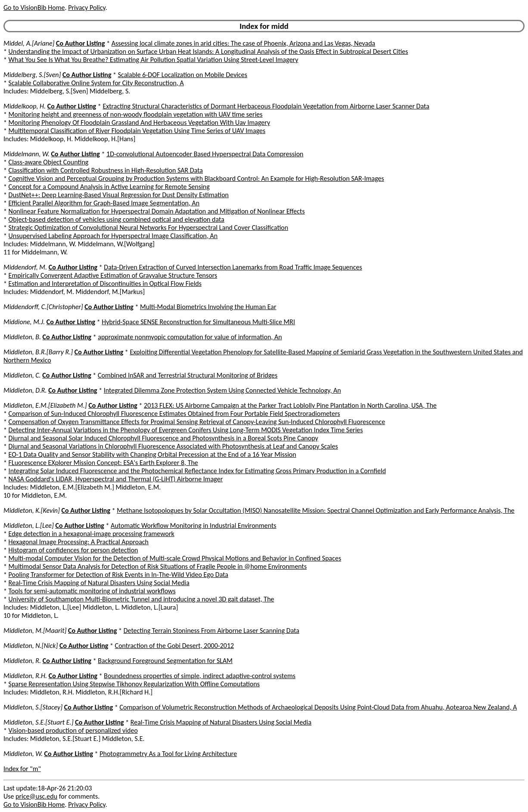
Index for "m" (22, 769)
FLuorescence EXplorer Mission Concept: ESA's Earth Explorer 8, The (103, 463)
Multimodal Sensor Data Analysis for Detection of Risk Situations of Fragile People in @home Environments (158, 566)
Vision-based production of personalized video (73, 730)
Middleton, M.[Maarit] (35, 631)
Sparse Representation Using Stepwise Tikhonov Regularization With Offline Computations (134, 684)
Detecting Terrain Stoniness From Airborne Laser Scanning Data (211, 631)
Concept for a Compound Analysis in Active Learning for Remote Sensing (109, 187)
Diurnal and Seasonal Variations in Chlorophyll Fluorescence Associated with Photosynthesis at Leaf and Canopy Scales (173, 446)
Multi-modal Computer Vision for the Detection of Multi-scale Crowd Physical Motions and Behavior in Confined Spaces (175, 558)
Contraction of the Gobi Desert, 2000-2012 (175, 646)
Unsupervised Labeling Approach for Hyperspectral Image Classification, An (113, 236)
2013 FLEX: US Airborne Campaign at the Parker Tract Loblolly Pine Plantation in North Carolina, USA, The (290, 405)
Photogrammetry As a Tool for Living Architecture (168, 754)
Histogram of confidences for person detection (73, 550)
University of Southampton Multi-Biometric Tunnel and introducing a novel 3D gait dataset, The (141, 599)
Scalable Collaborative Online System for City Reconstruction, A (96, 83)
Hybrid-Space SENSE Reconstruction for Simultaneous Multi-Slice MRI (198, 322)
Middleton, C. (22, 375)
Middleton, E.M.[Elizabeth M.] (45, 405)
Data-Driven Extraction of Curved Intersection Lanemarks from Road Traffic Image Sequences (233, 267)
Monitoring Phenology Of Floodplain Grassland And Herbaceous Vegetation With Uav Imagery (140, 122)
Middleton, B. (22, 337)
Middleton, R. (22, 661)
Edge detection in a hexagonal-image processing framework (92, 534)
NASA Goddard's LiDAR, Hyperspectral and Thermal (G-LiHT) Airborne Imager (116, 479)
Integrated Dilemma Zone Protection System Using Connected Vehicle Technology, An (222, 390)
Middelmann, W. (26, 154)
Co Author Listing (80, 43)
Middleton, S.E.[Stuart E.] (39, 722)
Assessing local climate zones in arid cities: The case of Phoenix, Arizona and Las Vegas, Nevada (244, 43)
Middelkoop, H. (25, 106)
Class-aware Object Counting (49, 162)
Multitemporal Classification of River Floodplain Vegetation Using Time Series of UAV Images (137, 131)
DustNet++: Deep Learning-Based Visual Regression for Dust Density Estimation (119, 195)
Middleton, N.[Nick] (31, 646)
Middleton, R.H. (25, 676)
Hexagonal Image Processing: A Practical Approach (79, 542)
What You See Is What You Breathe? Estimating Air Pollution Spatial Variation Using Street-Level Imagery (154, 60)
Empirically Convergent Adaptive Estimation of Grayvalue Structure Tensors (113, 275)
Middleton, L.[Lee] (29, 525)
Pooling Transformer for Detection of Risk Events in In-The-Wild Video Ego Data (118, 575)
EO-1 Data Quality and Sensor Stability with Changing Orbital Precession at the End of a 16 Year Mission (152, 454)
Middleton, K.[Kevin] (32, 510)
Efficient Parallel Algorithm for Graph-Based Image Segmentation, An (104, 203)
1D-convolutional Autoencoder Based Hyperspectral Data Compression (205, 154)
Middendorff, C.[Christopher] (43, 307)
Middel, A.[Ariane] (29, 43)
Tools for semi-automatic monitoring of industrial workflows (92, 591)
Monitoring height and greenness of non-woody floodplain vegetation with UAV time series (136, 114)
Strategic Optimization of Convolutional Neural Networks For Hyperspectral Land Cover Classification (149, 228)
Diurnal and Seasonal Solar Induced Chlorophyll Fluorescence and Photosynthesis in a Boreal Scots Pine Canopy (163, 438)
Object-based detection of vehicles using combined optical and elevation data (116, 219)
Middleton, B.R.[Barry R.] (38, 352)
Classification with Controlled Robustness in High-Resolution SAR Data (106, 170)
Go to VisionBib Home (34, 8)
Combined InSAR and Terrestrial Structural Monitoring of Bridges (188, 375)
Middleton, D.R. (25, 390)
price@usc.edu (36, 796)
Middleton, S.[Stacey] (33, 707)
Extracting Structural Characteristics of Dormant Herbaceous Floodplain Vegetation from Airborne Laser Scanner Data (266, 106)
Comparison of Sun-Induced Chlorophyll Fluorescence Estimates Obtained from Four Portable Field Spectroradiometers (174, 414)
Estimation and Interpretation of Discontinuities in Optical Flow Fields (105, 284)
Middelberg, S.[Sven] (32, 75)
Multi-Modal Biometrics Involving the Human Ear (208, 307)
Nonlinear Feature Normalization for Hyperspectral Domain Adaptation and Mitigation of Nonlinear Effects (157, 211)
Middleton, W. (23, 754)
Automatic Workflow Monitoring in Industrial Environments (194, 525)
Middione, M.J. (24, 322)
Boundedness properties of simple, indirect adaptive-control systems (200, 676)
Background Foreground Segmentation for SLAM (165, 661)
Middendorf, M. (25, 267)
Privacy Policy (87, 8)
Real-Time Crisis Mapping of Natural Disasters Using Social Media (99, 583)
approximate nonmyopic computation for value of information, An (190, 337)
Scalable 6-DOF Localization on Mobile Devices (183, 75)
